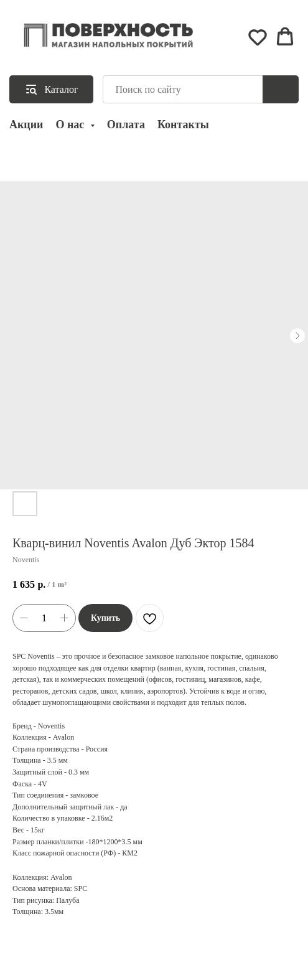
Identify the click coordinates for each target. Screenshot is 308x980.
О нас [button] (71, 125)
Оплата (126, 125)
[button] (258, 37)
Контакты (183, 125)
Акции (26, 125)
